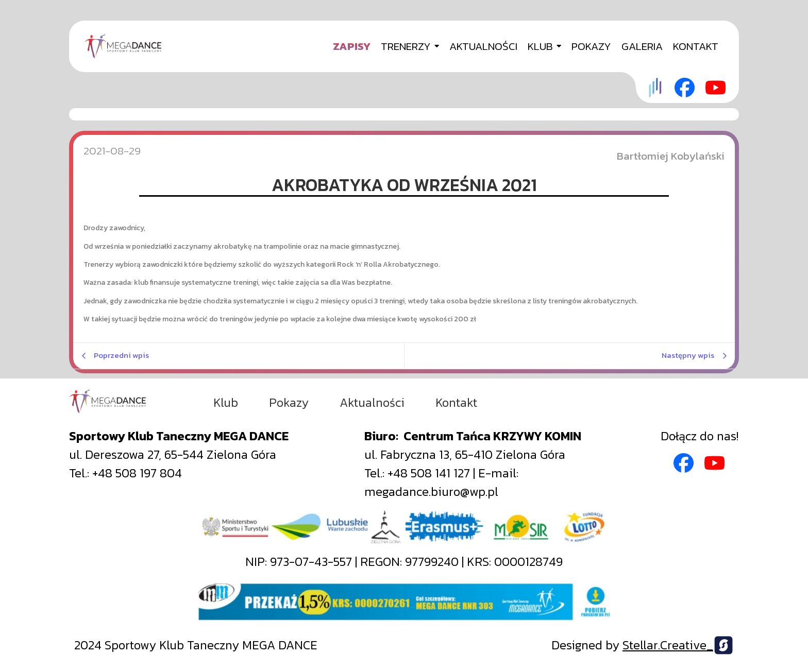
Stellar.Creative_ (668, 645)
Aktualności (372, 403)
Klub (226, 403)
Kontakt (456, 403)
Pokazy (289, 403)
